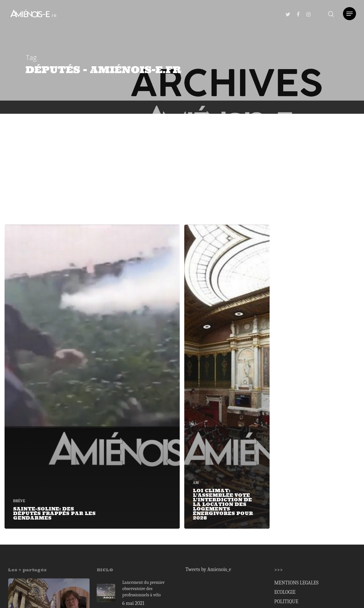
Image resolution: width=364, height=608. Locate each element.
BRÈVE (19, 501)
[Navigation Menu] (349, 14)
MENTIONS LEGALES (296, 583)
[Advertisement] (182, 156)
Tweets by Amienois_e (208, 569)
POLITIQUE (286, 602)
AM (196, 483)
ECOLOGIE (285, 592)
